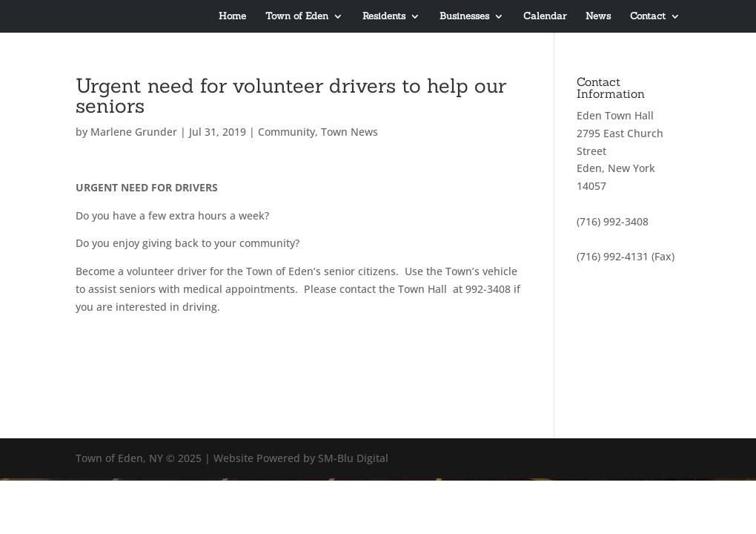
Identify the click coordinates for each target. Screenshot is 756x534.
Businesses (464, 17)
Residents (384, 17)
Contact (648, 17)
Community (286, 132)
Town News (349, 132)
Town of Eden (297, 17)
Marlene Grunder (134, 132)
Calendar (545, 17)
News (598, 17)
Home (232, 17)
